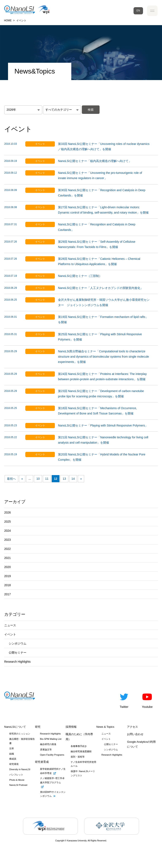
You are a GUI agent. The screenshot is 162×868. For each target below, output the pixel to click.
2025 (7, 522)
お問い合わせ (135, 734)
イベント (10, 634)
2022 (7, 549)
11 (47, 479)
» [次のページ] (81, 479)
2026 (7, 512)
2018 (7, 585)
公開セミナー (18, 653)
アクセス (132, 727)
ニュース (10, 625)
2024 (7, 531)
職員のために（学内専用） (79, 737)
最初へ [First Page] (11, 479)
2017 (7, 594)
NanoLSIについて (15, 727)
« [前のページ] (22, 479)
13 (64, 479)
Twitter (124, 700)
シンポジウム (18, 643)
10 (38, 479)
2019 (7, 576)
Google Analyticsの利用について (141, 744)
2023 (7, 540)
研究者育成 (42, 762)
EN (138, 11)
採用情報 (71, 727)
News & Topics (105, 727)
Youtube (147, 700)
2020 (7, 567)
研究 (38, 727)
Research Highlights (17, 662)
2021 (7, 558)
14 (73, 479)
